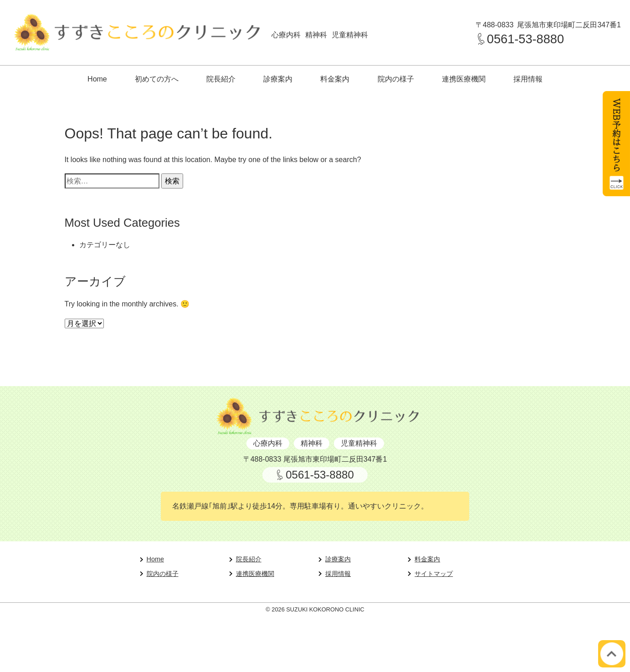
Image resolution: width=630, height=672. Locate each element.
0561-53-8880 (525, 39)
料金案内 (335, 79)
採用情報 (528, 79)
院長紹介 (221, 79)
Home (97, 79)
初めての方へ (157, 79)
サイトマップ (434, 574)
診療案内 (278, 79)
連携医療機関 (464, 79)
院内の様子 (396, 79)
